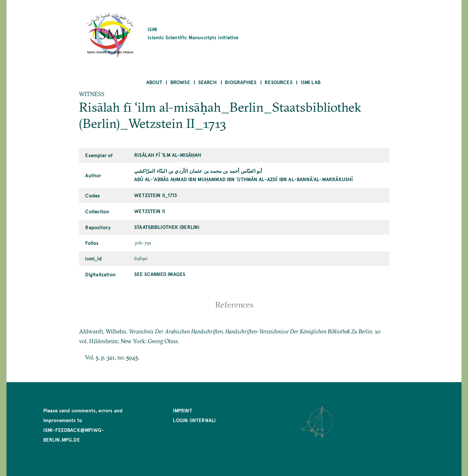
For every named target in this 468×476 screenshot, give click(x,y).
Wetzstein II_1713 (156, 195)
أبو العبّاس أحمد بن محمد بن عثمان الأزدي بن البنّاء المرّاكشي (198, 171)
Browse (180, 82)
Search (208, 82)
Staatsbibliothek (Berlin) (167, 227)
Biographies (241, 82)
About (154, 82)
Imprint (182, 410)
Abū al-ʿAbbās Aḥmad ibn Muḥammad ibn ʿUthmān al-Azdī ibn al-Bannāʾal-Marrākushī (244, 179)
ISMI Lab (311, 82)
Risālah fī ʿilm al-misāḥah (168, 155)
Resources (279, 82)
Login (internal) (194, 420)
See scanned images (160, 274)
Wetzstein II (150, 211)
